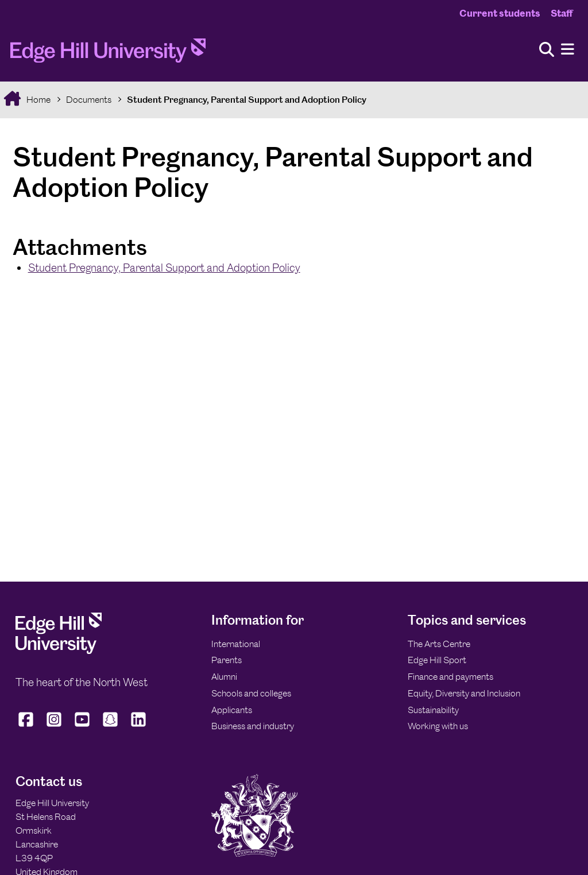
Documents (89, 100)
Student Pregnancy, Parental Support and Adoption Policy (247, 100)
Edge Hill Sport (437, 660)
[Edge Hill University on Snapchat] (111, 727)
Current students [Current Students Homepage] (500, 13)
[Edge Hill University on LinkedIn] (139, 727)
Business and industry (253, 726)
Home (38, 100)
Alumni (224, 677)
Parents (227, 660)
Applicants (232, 710)
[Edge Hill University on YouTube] (82, 727)
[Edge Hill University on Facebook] (27, 727)
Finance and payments (450, 677)
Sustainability (433, 710)
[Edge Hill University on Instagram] (54, 727)
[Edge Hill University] (59, 651)
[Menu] (568, 50)
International (236, 644)
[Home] (108, 54)
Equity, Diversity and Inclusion (464, 693)
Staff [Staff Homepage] (562, 13)
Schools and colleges (251, 693)
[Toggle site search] (547, 50)
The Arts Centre (439, 644)
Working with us (438, 726)
